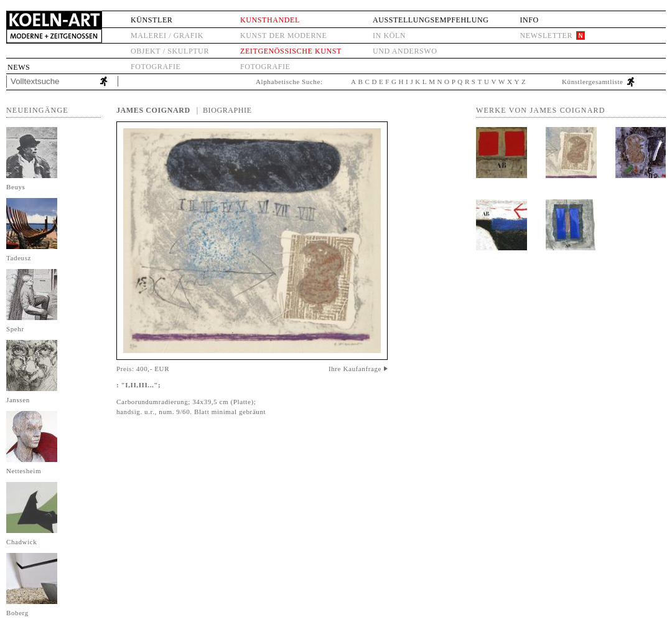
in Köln (389, 35)
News (19, 67)
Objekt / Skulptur (170, 51)
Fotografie (156, 67)
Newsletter (546, 35)
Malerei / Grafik (167, 35)
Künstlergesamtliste (593, 82)
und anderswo (405, 51)
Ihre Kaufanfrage (355, 369)
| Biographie (224, 110)
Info (529, 20)
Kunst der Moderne (283, 35)
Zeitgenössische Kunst (291, 51)
